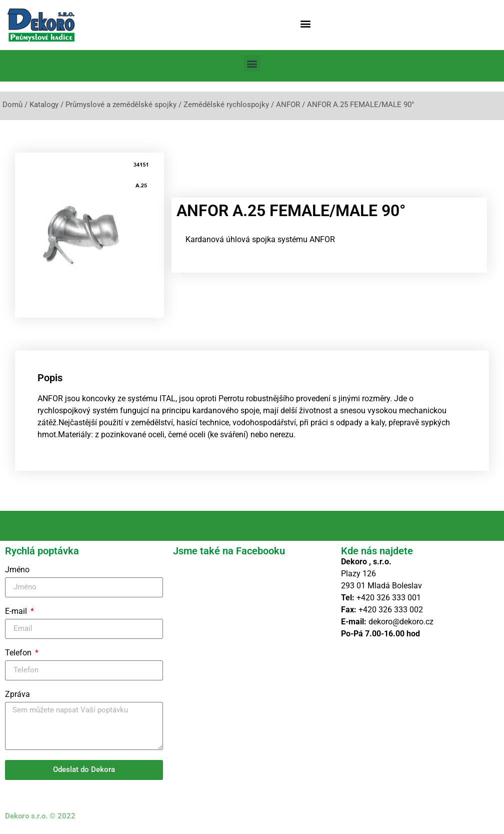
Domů (12, 105)
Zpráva (17, 695)
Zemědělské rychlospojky (226, 105)
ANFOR (288, 105)
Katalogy (44, 105)
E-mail (17, 612)
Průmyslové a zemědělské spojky (121, 105)
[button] (305, 23)
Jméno (17, 570)
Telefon (19, 653)
